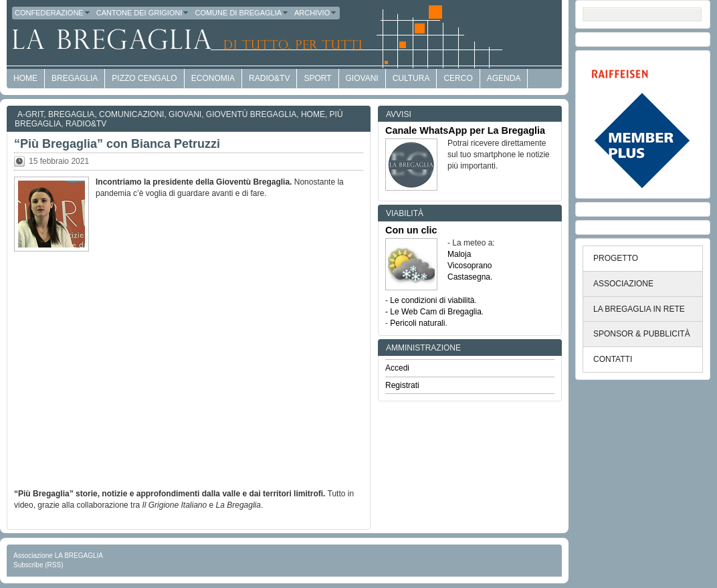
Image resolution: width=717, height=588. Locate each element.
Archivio (316, 13)
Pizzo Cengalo (144, 78)
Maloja (459, 254)
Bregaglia (75, 78)
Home (313, 114)
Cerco (458, 78)
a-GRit (30, 114)
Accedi (397, 368)
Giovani (362, 78)
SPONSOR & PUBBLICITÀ (642, 334)
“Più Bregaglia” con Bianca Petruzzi (117, 144)
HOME (25, 78)
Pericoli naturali (417, 323)
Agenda (504, 78)
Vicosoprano (470, 266)
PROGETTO (616, 258)
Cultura (411, 78)
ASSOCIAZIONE (623, 284)
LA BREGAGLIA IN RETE (639, 309)
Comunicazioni (131, 114)
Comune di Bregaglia (242, 13)
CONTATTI (613, 359)
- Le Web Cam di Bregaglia (433, 312)
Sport (317, 78)
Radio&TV (269, 78)
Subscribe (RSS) (38, 565)
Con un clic (411, 230)
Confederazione (53, 13)
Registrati (402, 385)
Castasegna (469, 277)
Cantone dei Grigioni (143, 13)
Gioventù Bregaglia (251, 114)
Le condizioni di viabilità (432, 300)
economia (213, 78)
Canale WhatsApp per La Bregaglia (465, 130)
